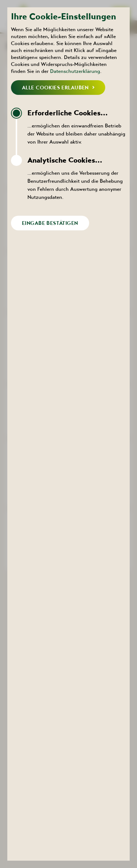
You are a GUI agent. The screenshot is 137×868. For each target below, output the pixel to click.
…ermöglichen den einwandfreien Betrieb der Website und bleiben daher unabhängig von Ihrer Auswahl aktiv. (77, 126)
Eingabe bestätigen (50, 223)
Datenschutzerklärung (75, 71)
